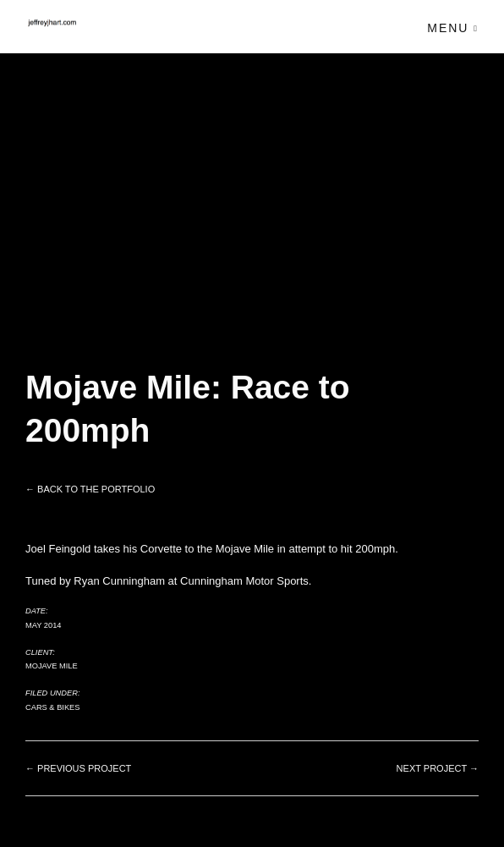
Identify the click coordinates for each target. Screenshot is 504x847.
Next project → (438, 768)
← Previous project (78, 768)
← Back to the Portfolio (90, 489)
